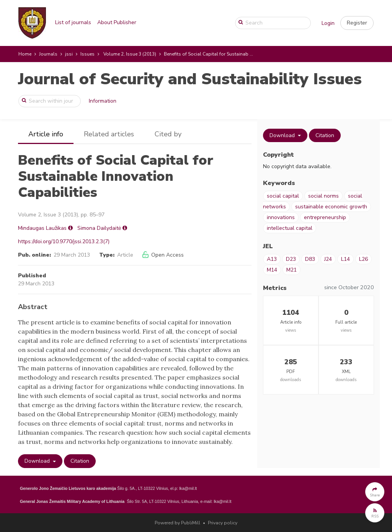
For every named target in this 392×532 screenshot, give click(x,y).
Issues (87, 54)
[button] (357, 23)
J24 (328, 259)
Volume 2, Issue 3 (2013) (130, 54)
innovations (281, 217)
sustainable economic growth (331, 207)
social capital (283, 196)
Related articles (109, 134)
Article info (46, 134)
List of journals (73, 22)
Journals (48, 54)
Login (328, 23)
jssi (69, 54)
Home (25, 54)
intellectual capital (290, 228)
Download (38, 461)
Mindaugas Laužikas (42, 228)
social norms (323, 196)
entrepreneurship (325, 217)
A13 (272, 259)
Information (103, 101)
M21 (292, 270)
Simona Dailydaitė (99, 228)
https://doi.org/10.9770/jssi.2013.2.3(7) (64, 241)
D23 (291, 259)
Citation (80, 461)
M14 (272, 270)
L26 (363, 259)
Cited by (168, 134)
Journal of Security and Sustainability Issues (190, 79)
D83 (310, 259)
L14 (345, 259)
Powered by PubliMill (177, 523)
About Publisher (117, 22)
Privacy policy (223, 523)
